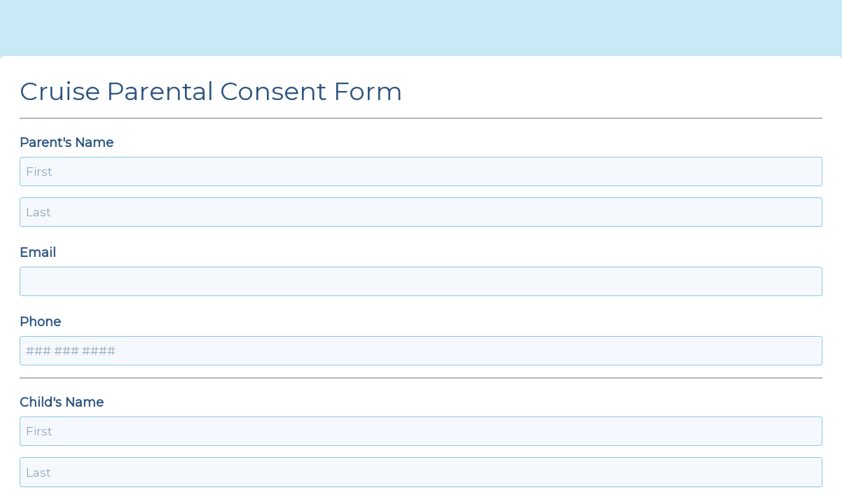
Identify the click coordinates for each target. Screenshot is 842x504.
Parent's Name (228, 143)
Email (200, 212)
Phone (447, 212)
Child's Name (223, 293)
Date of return (471, 431)
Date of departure (238, 431)
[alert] (298, 460)
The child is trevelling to (257, 362)
